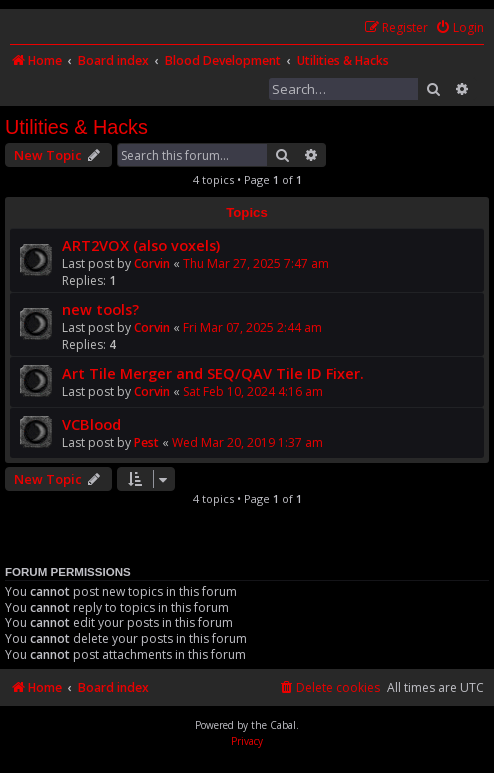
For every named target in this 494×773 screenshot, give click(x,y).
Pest (146, 442)
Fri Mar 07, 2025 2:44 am (252, 327)
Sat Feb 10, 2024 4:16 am (253, 391)
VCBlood (91, 424)
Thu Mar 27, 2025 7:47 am (256, 263)
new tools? (100, 309)
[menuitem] (459, 28)
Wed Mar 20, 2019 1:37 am (247, 442)
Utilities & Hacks (76, 127)
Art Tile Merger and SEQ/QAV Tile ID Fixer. (213, 373)
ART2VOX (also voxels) (141, 245)
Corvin (152, 263)
